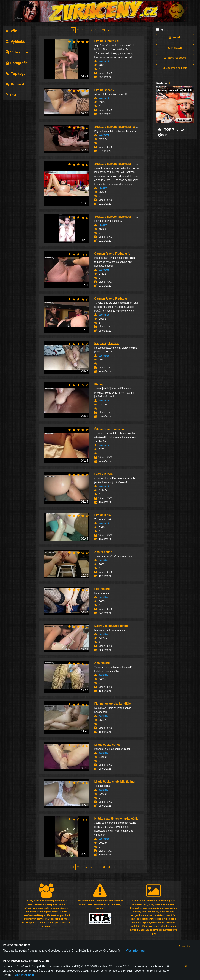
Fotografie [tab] (17, 63)
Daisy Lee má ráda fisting (112, 626)
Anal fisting (102, 663)
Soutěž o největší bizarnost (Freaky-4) (120, 217)
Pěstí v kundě (104, 474)
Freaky (103, 188)
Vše (11, 31)
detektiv (104, 560)
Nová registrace (175, 58)
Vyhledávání (18, 42)
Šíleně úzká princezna (109, 429)
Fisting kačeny (104, 90)
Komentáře (17, 84)
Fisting (99, 384)
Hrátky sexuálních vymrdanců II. (116, 819)
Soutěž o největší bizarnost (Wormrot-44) (122, 127)
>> (109, 30)
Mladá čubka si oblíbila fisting (115, 782)
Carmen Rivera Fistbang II (112, 299)
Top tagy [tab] (16, 74)
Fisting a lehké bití (107, 41)
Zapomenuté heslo (175, 68)
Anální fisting (103, 552)
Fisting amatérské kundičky (113, 704)
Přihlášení (175, 48)
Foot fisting (102, 589)
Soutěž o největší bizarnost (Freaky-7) (120, 164)
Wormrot (104, 61)
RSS (11, 95)
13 (103, 30)
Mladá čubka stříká (107, 745)
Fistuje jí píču (103, 515)
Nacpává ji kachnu (107, 343)
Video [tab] (13, 52)
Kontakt (175, 37)
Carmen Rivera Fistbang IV (113, 254)
